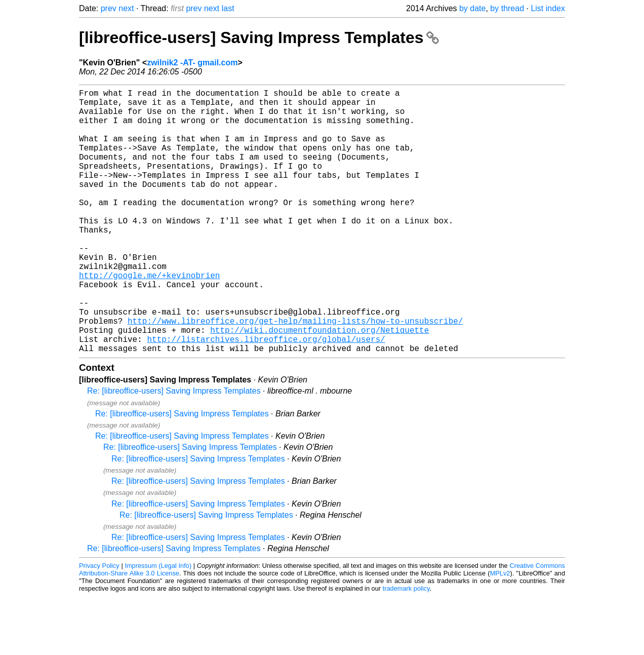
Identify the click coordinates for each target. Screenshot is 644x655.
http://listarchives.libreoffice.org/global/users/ (266, 396)
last (228, 8)
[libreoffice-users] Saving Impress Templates (259, 37)
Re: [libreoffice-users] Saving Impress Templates (174, 450)
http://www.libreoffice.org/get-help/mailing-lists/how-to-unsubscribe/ (295, 373)
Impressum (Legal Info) (158, 624)
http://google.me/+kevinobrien (149, 318)
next (126, 8)
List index (548, 8)
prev (109, 8)
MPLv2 (500, 632)
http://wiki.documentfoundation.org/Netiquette (319, 384)
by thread (507, 8)
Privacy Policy (99, 624)
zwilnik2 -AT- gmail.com (192, 63)
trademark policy (406, 647)
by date (472, 8)
